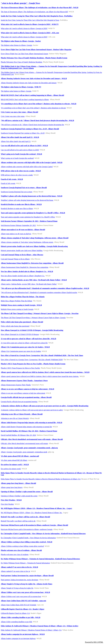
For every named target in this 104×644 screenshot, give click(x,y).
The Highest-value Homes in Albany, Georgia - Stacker (21, 41)
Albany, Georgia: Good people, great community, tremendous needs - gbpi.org (29, 448)
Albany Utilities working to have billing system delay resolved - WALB (27, 542)
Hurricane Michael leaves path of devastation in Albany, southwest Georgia (27, 529)
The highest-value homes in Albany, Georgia (16, 91)
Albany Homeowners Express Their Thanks (16, 385)
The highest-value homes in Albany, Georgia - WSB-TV (21, 87)
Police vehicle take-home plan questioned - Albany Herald (22, 322)
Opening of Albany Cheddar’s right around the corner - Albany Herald (27, 492)
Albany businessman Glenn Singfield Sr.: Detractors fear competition (25, 267)
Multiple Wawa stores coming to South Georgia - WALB (21, 305)
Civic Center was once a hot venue (13, 116)
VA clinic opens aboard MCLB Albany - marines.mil (20, 456)
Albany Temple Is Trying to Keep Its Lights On (17, 588)
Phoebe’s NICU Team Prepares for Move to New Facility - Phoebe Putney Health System (33, 364)
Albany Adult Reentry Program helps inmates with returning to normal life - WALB (31, 423)
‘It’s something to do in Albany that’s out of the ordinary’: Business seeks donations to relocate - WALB (39, 104)
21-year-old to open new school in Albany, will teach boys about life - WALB (28, 339)
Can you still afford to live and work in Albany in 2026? (20, 150)
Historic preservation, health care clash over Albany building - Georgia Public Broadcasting (34, 246)
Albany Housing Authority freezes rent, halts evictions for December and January (29, 83)
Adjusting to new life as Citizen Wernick (15, 418)
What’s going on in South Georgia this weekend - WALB (21, 154)
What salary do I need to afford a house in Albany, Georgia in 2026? (24, 28)
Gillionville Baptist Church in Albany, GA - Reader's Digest (23, 609)
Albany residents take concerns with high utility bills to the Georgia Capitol (27, 167)
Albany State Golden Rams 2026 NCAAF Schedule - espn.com (23, 601)
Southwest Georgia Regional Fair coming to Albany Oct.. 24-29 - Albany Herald (30, 129)
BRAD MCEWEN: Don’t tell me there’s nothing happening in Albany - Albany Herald (32, 95)
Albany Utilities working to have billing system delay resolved (22, 546)
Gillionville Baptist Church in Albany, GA (15, 613)
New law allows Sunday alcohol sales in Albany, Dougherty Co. (23, 276)
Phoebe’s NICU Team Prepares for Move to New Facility (20, 368)
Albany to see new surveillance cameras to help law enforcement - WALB (27, 389)
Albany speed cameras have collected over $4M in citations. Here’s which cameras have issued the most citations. (40, 376)
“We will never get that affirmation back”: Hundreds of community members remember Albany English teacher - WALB (45, 288)
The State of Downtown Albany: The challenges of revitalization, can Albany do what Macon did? (34, 12)
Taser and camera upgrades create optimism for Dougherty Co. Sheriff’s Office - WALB (33, 213)
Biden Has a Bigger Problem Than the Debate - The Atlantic (23, 297)
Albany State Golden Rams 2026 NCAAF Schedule (19, 605)
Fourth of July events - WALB (12, 179)
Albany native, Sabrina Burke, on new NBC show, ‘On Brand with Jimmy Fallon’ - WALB (34, 280)
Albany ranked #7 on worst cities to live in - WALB (19, 567)
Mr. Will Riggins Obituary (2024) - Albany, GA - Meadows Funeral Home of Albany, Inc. (32, 513)
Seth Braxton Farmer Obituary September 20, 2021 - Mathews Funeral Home (29, 221)
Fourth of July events (8, 183)
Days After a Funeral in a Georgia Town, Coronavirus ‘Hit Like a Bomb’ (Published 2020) (32, 360)
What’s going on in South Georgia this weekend (17, 158)
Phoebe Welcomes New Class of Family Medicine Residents (22, 62)
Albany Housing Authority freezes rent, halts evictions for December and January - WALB (34, 78)
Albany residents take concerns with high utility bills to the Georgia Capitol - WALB (32, 162)
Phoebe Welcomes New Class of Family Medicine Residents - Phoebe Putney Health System (34, 58)
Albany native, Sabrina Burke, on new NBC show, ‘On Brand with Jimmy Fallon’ (29, 284)
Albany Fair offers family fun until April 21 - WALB (20, 137)
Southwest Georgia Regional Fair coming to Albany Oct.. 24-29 (23, 133)
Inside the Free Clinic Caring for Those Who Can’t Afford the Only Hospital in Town (30, 20)
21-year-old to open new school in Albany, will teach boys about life (24, 343)
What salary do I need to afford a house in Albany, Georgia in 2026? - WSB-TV (30, 24)
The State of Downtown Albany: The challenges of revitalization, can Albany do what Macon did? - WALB (40, 8)
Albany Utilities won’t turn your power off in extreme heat (21, 597)
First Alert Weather (7, 504)
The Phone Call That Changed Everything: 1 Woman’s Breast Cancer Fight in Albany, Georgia (33, 318)
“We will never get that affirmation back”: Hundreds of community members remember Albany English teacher (39, 293)
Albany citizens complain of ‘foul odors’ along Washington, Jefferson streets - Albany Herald (35, 238)
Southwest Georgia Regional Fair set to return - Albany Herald (24, 188)
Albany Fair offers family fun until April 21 (16, 141)
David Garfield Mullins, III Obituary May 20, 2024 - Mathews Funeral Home (29, 431)
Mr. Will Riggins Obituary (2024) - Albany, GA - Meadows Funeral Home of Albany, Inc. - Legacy (36, 508)
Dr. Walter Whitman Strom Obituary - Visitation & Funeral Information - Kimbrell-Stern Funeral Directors (40, 559)
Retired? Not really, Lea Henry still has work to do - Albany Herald (25, 517)
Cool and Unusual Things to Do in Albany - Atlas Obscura (22, 255)
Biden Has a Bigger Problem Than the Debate (17, 301)
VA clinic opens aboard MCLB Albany (14, 460)
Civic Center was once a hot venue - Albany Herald (19, 112)
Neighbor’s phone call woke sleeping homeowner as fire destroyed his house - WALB (32, 196)
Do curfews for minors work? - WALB (15, 465)
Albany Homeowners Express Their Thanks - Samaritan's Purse (24, 381)
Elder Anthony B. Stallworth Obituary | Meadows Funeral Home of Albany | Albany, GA (31, 630)
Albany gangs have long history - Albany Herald (18, 483)
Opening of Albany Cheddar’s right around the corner (19, 496)
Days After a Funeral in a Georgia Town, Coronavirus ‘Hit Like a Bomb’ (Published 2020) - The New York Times (42, 355)
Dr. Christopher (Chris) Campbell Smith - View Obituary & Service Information (28, 538)
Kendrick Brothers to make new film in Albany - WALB (21, 204)
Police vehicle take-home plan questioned (15, 326)
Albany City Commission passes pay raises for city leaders (21, 351)
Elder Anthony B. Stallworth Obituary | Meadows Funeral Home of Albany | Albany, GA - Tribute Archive (40, 626)
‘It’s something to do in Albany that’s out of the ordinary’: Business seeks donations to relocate (33, 108)
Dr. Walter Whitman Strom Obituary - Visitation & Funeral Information (25, 563)
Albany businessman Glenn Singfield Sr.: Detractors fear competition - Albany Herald (32, 263)
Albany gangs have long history (12, 487)
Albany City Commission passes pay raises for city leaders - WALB (25, 347)
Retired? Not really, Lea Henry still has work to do (18, 521)
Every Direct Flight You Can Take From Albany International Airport (25, 54)
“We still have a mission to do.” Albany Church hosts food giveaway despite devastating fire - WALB (37, 120)
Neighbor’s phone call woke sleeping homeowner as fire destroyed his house (27, 200)
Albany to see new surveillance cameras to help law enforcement (23, 393)
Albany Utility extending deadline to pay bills (17, 622)
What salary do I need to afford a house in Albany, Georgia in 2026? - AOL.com (30, 33)
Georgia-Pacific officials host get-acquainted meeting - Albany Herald (26, 397)
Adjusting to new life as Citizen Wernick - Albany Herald (22, 414)
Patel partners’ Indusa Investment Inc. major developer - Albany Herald (27, 576)
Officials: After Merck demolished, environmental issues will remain (24, 443)
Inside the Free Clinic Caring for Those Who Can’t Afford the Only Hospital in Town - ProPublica (37, 16)
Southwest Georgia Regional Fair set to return (17, 192)
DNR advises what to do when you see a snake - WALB (21, 171)
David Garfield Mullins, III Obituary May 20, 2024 (18, 435)
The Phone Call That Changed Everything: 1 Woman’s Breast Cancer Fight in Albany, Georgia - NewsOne (40, 313)
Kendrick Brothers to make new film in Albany (17, 209)
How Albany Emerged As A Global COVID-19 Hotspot (20, 334)
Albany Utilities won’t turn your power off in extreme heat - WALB (25, 592)
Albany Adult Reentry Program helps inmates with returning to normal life (26, 427)
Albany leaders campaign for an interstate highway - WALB (23, 634)
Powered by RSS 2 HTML (94, 642)
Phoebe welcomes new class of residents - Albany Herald (21, 550)
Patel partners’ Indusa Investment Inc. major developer (20, 580)
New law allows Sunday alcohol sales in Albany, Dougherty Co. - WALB (27, 271)
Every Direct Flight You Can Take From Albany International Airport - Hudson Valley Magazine (36, 50)
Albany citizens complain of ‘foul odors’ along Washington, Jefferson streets (27, 242)
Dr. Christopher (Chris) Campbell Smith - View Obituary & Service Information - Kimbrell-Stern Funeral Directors (43, 534)
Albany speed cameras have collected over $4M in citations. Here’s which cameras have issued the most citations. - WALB (45, 372)
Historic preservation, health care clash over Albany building (22, 251)
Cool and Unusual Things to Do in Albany (15, 259)
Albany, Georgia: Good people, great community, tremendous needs (24, 452)
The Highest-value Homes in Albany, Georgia (17, 45)
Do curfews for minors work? (11, 469)
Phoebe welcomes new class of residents (15, 555)
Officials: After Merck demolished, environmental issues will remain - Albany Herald (32, 439)
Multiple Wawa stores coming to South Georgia (17, 309)
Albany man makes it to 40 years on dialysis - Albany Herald (23, 230)
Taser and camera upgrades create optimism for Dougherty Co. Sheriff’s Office (28, 217)
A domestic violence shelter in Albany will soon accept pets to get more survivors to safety (32, 410)
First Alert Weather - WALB (11, 500)
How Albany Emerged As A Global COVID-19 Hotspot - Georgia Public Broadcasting (32, 330)
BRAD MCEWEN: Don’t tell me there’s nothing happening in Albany (25, 100)
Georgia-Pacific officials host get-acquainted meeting (19, 402)
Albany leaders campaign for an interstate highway (18, 638)
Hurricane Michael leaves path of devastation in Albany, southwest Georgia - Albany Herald (34, 525)
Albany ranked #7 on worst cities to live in (15, 571)
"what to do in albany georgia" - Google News (20, 3)
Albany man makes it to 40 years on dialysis (16, 234)
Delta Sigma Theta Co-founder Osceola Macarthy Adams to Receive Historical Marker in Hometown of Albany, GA (41, 479)
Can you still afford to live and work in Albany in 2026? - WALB (24, 146)
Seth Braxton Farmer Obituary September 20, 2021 (18, 225)
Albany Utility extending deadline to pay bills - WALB (21, 617)
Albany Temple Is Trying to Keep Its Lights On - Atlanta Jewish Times (27, 584)
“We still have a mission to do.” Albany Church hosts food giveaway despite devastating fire (32, 125)
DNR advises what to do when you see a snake (17, 175)
